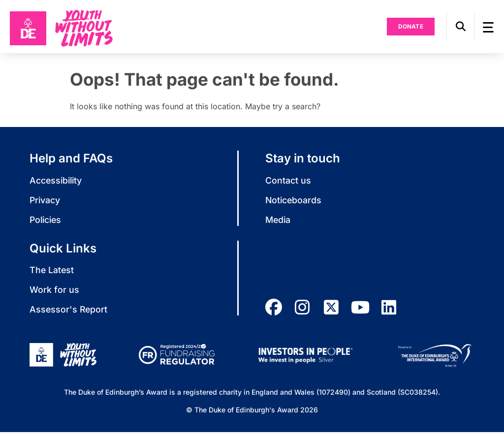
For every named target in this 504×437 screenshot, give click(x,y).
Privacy (45, 204)
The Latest (52, 274)
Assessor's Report (69, 314)
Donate (409, 29)
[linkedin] (392, 312)
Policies (47, 224)
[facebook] (274, 312)
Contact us (288, 184)
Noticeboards (294, 204)
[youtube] (362, 312)
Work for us (54, 294)
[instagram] (303, 312)
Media (278, 224)
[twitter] (333, 312)
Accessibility (57, 184)
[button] (458, 29)
